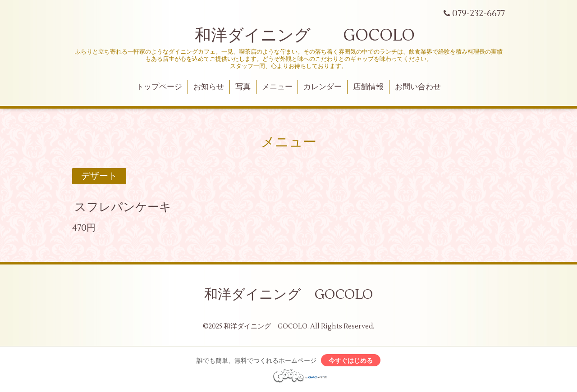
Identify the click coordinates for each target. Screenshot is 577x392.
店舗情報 (368, 87)
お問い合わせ (418, 87)
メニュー (277, 87)
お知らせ (209, 87)
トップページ (159, 87)
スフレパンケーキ (123, 207)
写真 (243, 87)
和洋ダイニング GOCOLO (288, 36)
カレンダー (323, 87)
